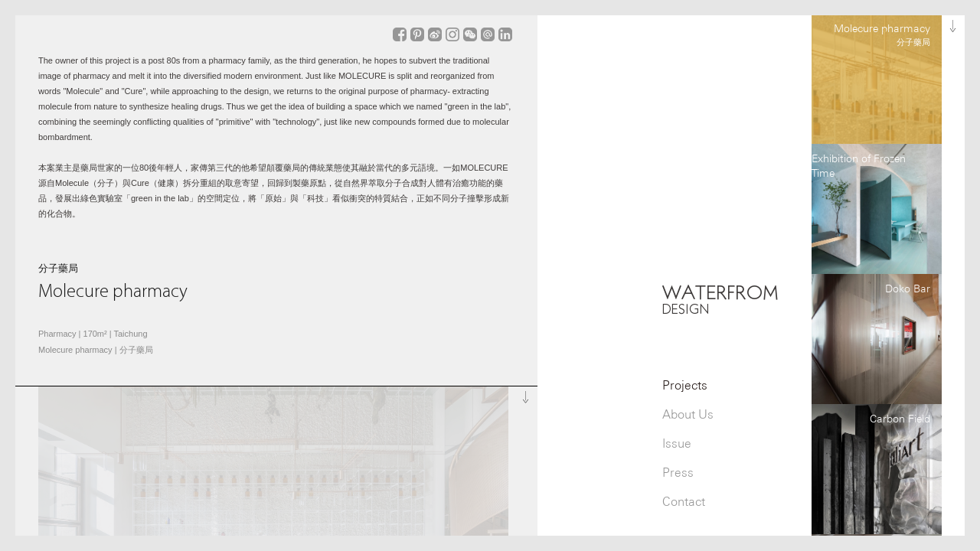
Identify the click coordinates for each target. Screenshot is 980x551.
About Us (688, 414)
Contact (684, 502)
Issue (677, 443)
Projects (685, 385)
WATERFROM (720, 299)
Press (678, 473)
